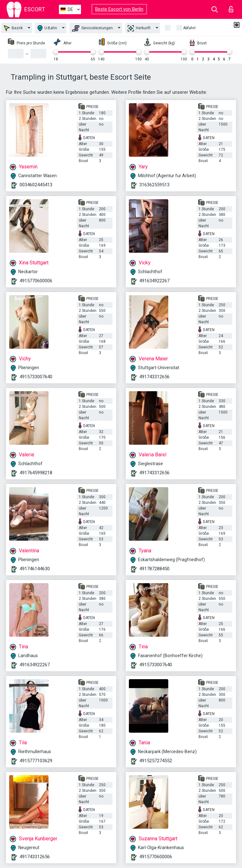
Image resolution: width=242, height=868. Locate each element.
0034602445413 (36, 185)
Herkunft (139, 28)
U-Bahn (47, 28)
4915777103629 (36, 761)
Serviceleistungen (92, 28)
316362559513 (154, 185)
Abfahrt (189, 28)
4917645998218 (36, 473)
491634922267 (154, 281)
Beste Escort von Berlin (119, 9)
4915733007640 (36, 377)
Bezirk (13, 28)
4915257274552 (156, 761)
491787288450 (154, 569)
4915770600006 (36, 281)
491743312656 (154, 377)
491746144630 (35, 569)
